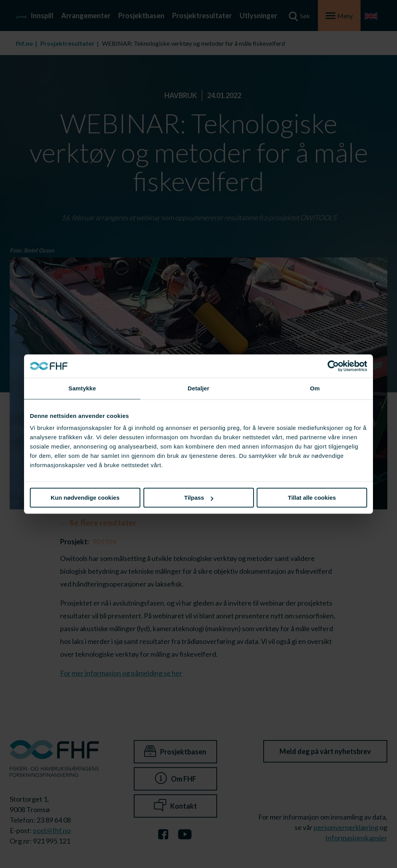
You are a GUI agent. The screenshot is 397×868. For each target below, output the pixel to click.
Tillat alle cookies (312, 498)
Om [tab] (315, 388)
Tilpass (199, 498)
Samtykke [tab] (82, 388)
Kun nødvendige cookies (85, 498)
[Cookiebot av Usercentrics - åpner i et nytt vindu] (333, 366)
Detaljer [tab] (198, 388)
